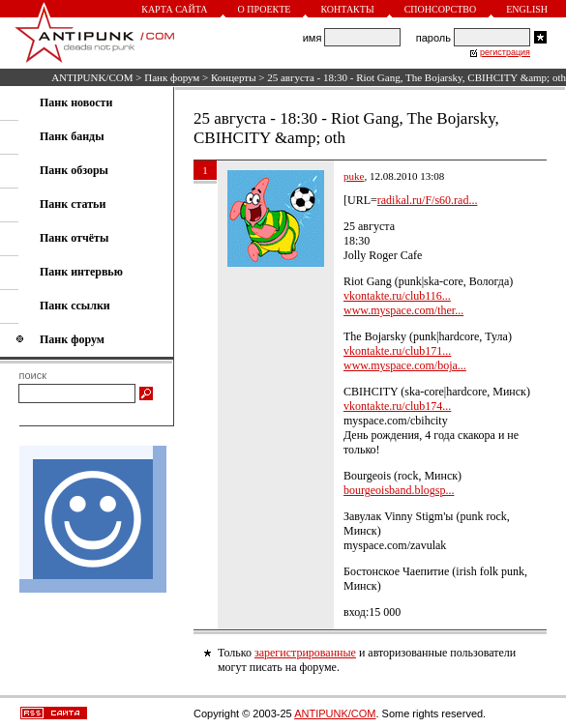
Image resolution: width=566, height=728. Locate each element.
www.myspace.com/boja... (405, 365)
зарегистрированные (305, 653)
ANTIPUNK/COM (92, 77)
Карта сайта (174, 9)
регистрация (505, 52)
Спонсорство (441, 9)
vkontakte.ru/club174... (397, 406)
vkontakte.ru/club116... (397, 296)
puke (354, 176)
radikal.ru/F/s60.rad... (428, 200)
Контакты (347, 9)
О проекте (265, 9)
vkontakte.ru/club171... (397, 351)
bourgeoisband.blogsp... (399, 490)
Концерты (234, 77)
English (527, 9)
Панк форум (172, 77)
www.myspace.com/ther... (403, 310)
